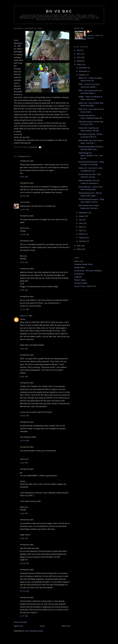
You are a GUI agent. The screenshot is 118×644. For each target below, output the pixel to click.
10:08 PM (25, 235)
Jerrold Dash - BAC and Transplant (88, 271)
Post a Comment (20, 622)
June (81, 223)
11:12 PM (25, 309)
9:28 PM (24, 538)
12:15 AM (24, 591)
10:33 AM (24, 416)
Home (42, 626)
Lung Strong (79, 274)
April (81, 230)
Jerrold (23, 202)
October (82, 75)
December (83, 68)
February (83, 238)
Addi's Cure (79, 261)
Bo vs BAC (59, 11)
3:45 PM (24, 513)
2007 (79, 246)
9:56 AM (24, 377)
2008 (79, 65)
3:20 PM (24, 463)
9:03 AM (24, 177)
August (82, 216)
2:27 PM (24, 616)
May (81, 227)
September (84, 213)
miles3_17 (24, 316)
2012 (79, 50)
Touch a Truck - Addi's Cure (85, 286)
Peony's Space (80, 280)
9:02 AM (24, 262)
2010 (79, 57)
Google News (79, 267)
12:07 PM (25, 210)
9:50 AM (24, 349)
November (83, 71)
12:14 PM (25, 441)
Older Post (66, 626)
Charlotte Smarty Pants (83, 264)
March (82, 234)
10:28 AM (24, 196)
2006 (79, 249)
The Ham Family (81, 283)
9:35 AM (24, 290)
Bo (91, 31)
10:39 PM (25, 563)
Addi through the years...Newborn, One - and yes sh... (90, 156)
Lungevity (78, 277)
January (82, 241)
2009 (79, 61)
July (81, 220)
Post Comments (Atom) (34, 631)
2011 (79, 54)
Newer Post (18, 626)
